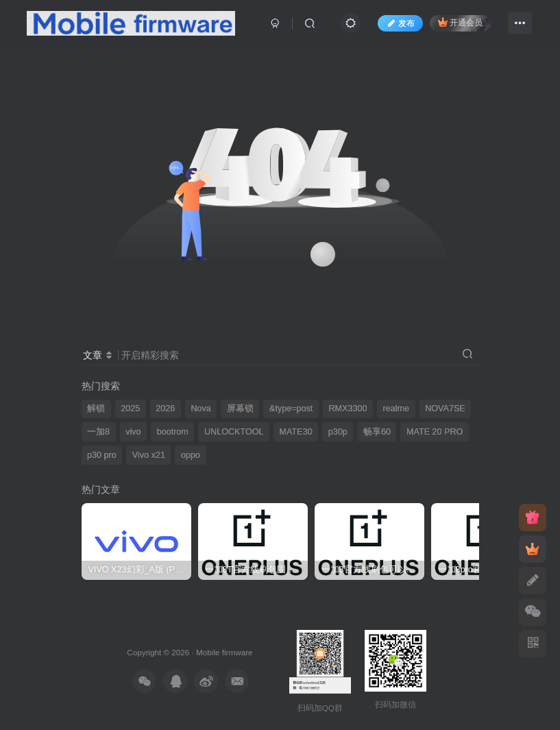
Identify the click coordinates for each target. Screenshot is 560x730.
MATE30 (296, 432)
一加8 (98, 432)
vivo (133, 432)
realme (397, 409)
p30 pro (102, 455)
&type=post (291, 409)
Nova (200, 409)
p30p (338, 432)
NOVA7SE (445, 409)
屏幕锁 (240, 409)
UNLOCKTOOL (234, 432)
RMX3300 (348, 409)
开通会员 (460, 22)
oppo (191, 455)
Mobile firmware (224, 652)
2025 (130, 409)
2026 (165, 409)
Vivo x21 (149, 455)
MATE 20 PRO (435, 432)
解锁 (96, 409)
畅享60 (377, 432)
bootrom (173, 432)
